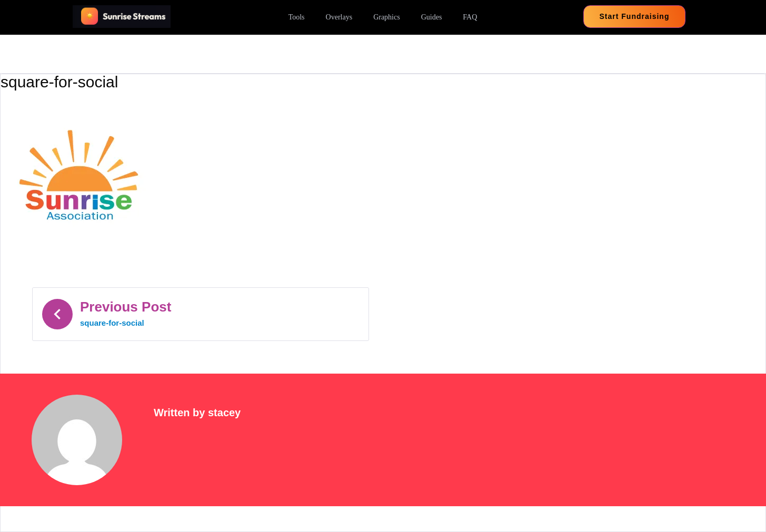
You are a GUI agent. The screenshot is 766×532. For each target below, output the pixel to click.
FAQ (470, 17)
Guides (432, 17)
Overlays (339, 17)
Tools (297, 17)
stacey (224, 413)
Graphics (387, 17)
